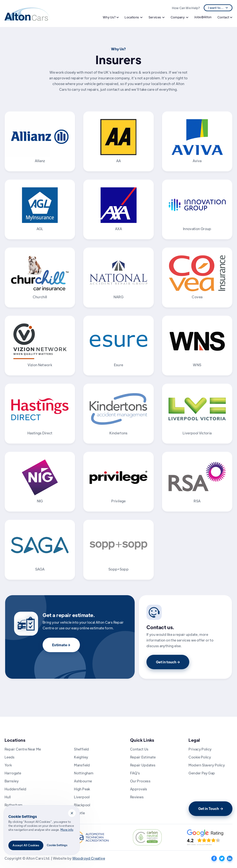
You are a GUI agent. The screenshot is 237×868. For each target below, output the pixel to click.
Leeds (10, 757)
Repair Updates (143, 765)
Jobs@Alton (203, 17)
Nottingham (84, 773)
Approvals (139, 789)
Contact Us (139, 749)
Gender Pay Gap (202, 773)
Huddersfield (15, 789)
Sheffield (81, 749)
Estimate (61, 645)
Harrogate (13, 773)
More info (67, 830)
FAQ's (135, 773)
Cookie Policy (200, 757)
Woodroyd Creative (89, 858)
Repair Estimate (143, 757)
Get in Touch (211, 808)
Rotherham (14, 805)
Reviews (137, 797)
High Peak (82, 789)
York (8, 765)
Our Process (140, 781)
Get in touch (168, 662)
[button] (72, 813)
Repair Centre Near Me (23, 749)
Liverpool (82, 797)
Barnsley (12, 781)
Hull (8, 797)
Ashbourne (83, 781)
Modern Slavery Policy (207, 765)
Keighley (81, 757)
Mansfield (82, 765)
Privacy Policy (200, 749)
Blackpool (82, 805)
